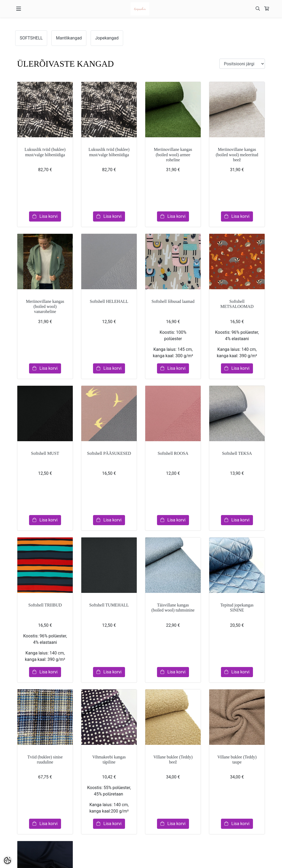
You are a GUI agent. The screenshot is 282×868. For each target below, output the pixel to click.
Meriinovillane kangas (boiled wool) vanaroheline (45, 306)
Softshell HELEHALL (109, 301)
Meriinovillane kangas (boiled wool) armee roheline (173, 154)
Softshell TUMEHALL (109, 605)
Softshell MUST (45, 453)
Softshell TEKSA (237, 453)
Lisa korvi (45, 216)
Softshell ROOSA (173, 453)
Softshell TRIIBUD (45, 605)
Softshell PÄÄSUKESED (109, 453)
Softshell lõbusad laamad (173, 301)
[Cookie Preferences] (7, 861)
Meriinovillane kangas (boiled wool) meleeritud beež (237, 154)
